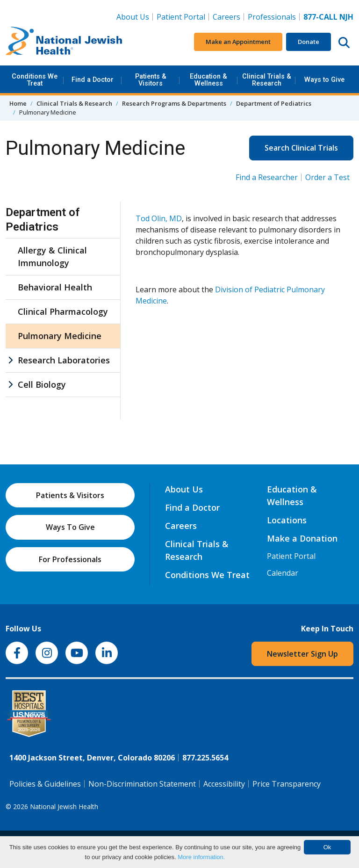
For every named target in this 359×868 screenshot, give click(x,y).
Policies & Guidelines (45, 784)
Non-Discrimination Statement (142, 784)
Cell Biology (42, 384)
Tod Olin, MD (159, 218)
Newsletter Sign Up (302, 654)
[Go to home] (64, 42)
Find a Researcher (267, 177)
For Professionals (70, 559)
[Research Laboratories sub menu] (10, 360)
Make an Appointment (238, 42)
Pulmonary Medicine (60, 336)
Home (18, 103)
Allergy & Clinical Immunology (52, 257)
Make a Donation (302, 538)
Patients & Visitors (151, 80)
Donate (309, 42)
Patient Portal (181, 17)
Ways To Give (70, 527)
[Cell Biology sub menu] (10, 385)
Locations (287, 520)
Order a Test (327, 177)
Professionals (272, 17)
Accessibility (224, 784)
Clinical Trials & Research (267, 80)
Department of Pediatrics (274, 103)
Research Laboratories (64, 360)
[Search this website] (344, 42)
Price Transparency (287, 784)
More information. (201, 857)
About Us (133, 17)
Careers (228, 16)
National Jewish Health (64, 807)
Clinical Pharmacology (63, 311)
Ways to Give (324, 80)
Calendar (283, 573)
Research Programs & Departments (174, 103)
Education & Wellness (208, 80)
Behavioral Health (55, 287)
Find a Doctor (93, 80)
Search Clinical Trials (301, 148)
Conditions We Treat (35, 80)
